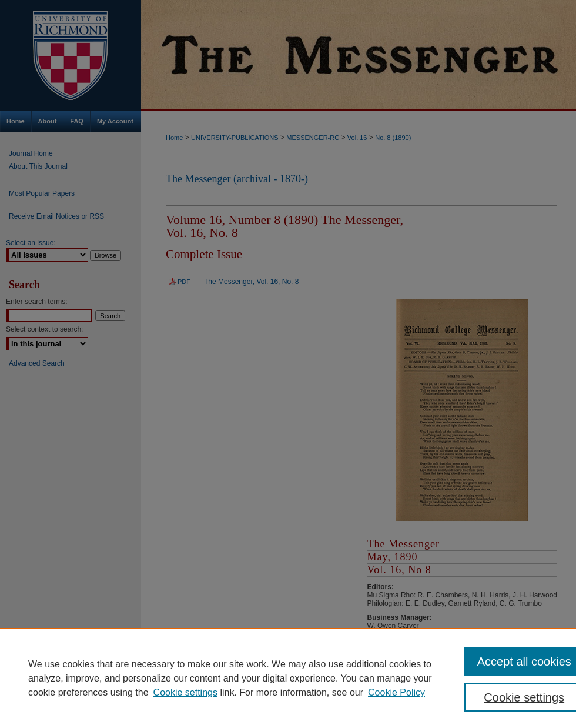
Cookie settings (185, 692)
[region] (288, 678)
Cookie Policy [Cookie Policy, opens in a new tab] (396, 692)
